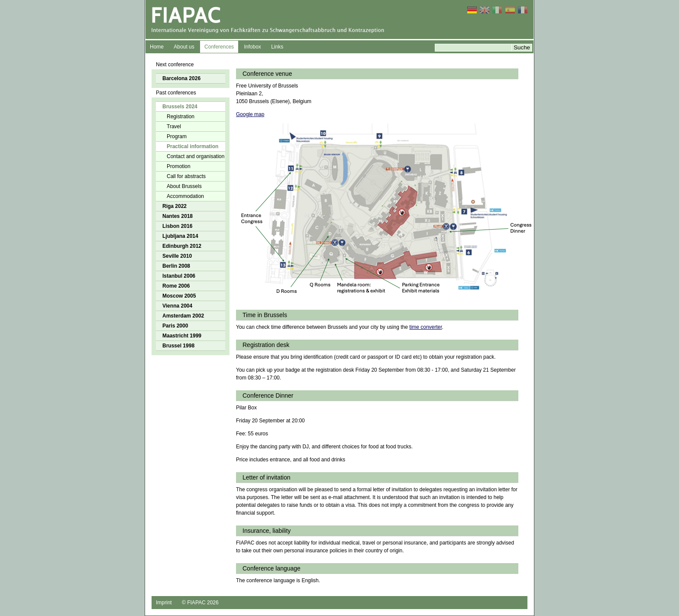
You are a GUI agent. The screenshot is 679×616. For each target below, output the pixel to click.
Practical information (192, 146)
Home (157, 47)
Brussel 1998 (178, 346)
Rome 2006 (176, 286)
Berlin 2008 (176, 266)
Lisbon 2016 (177, 226)
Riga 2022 (175, 206)
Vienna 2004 (177, 306)
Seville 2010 (177, 256)
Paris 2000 (175, 326)
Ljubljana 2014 (180, 236)
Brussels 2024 (180, 107)
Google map (250, 114)
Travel (174, 126)
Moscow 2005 (179, 296)
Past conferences (176, 93)
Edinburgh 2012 (182, 246)
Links (277, 47)
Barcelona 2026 (181, 78)
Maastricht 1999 (182, 336)
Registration (181, 117)
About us (184, 47)
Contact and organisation (196, 156)
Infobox (252, 47)
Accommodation (185, 196)
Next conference (175, 65)
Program (177, 136)
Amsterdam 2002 (183, 316)
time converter (425, 327)
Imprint (164, 603)
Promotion (179, 166)
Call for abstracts (186, 176)
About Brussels (184, 186)
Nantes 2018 (178, 216)
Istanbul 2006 (179, 276)
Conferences (219, 47)
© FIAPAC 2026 (200, 603)
